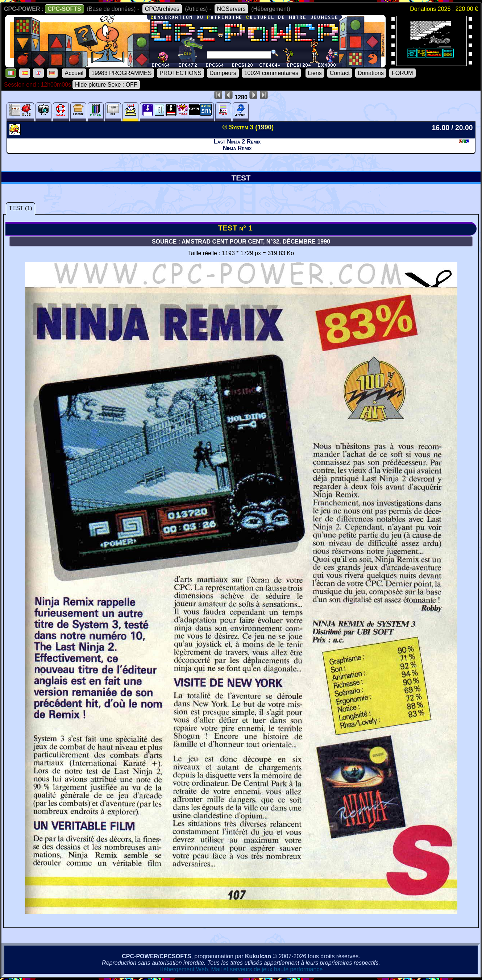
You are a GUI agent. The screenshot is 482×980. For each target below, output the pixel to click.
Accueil (74, 73)
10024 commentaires (271, 73)
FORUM (402, 73)
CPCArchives (162, 9)
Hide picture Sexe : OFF (106, 85)
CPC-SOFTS (64, 9)
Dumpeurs (223, 73)
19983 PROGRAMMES (121, 73)
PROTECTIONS (180, 73)
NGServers (231, 9)
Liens (315, 73)
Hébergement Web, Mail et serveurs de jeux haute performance (241, 969)
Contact (340, 73)
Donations (371, 73)
